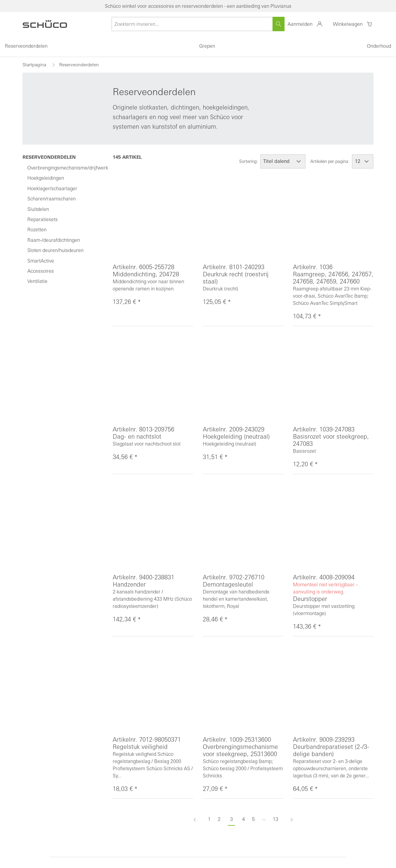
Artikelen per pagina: (330, 161)
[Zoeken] (279, 24)
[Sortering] (283, 161)
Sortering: (248, 161)
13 (276, 819)
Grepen (207, 46)
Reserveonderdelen (26, 46)
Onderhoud (379, 46)
